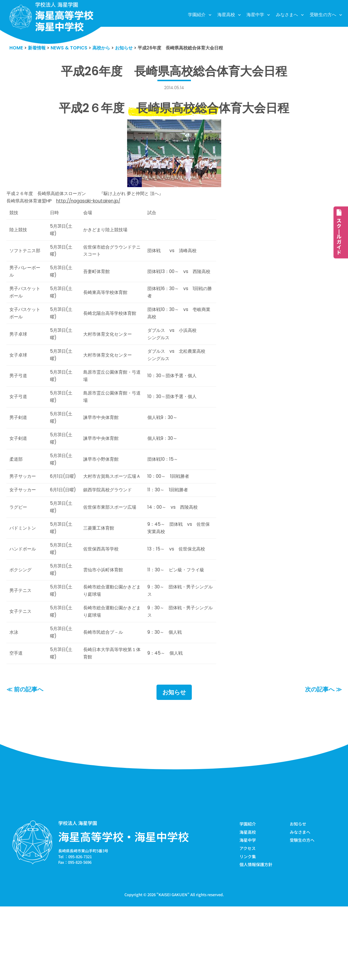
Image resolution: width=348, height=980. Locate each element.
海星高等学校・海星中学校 (124, 908)
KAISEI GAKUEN (173, 968)
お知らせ (174, 763)
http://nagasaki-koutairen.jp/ (100, 204)
